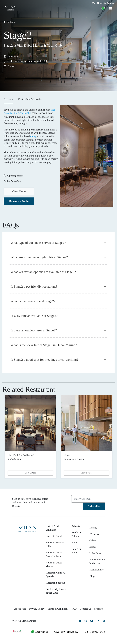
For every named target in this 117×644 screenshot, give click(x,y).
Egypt (74, 543)
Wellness (94, 534)
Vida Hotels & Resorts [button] (103, 3)
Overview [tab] (8, 99)
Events (93, 547)
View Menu (19, 191)
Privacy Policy (37, 609)
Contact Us (85, 609)
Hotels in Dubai (54, 536)
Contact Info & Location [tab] (30, 99)
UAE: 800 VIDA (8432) (67, 632)
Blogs (92, 576)
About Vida (20, 609)
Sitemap (99, 609)
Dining (93, 528)
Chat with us (39, 632)
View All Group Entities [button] (26, 621)
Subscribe (94, 506)
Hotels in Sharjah (55, 583)
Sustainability (97, 570)
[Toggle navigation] (112, 8)
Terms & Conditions (58, 609)
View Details (30, 473)
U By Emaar (96, 553)
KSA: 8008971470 (95, 632)
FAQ (74, 609)
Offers (93, 540)
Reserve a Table (19, 201)
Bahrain (76, 526)
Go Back (9, 22)
